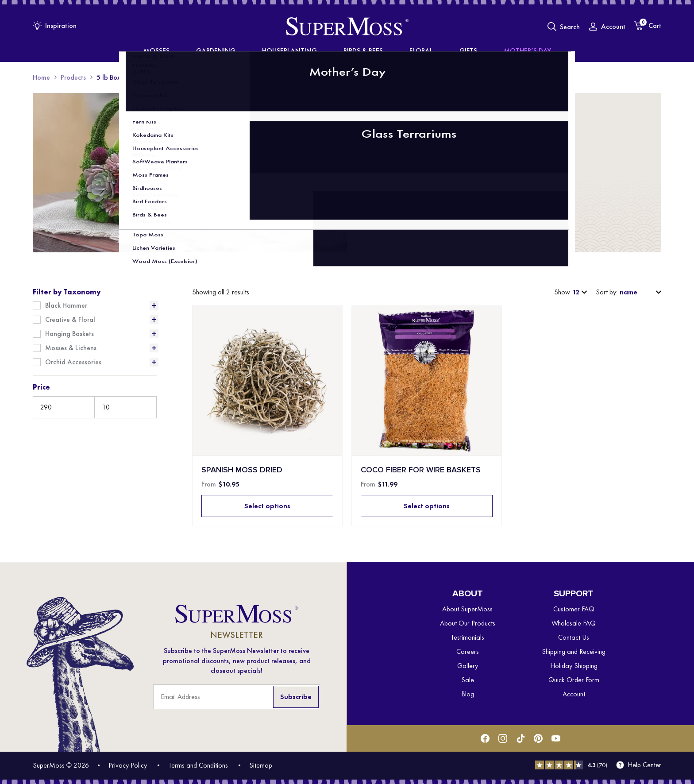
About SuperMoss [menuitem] (467, 609)
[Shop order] (639, 292)
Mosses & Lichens (71, 348)
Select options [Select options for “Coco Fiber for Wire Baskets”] (427, 506)
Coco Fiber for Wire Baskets (421, 470)
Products (73, 77)
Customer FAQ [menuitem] (574, 609)
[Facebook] (485, 738)
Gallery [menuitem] (468, 666)
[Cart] (648, 26)
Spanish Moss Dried (242, 470)
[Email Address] (237, 697)
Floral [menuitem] (406, 51)
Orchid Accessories (73, 362)
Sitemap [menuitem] (261, 765)
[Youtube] (556, 738)
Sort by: (607, 292)
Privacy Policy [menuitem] (128, 765)
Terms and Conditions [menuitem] (198, 765)
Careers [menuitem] (468, 651)
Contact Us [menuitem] (574, 637)
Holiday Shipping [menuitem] (574, 666)
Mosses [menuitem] (200, 51)
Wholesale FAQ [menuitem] (574, 623)
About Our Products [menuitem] (468, 623)
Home (41, 77)
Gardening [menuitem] (245, 51)
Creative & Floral (70, 320)
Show (562, 292)
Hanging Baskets (69, 334)
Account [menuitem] (574, 694)
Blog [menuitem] (468, 694)
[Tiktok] (520, 738)
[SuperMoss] (347, 27)
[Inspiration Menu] (55, 25)
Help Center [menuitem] (644, 765)
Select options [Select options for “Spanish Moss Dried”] (267, 506)
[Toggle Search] (564, 27)
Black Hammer (66, 305)
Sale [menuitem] (468, 680)
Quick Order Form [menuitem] (574, 680)
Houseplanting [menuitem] (303, 51)
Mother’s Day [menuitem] (484, 51)
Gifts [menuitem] (439, 51)
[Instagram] (503, 738)
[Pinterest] (538, 738)
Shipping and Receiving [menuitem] (574, 651)
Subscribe (296, 697)
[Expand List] (154, 305)
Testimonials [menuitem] (467, 637)
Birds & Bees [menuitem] (362, 51)
